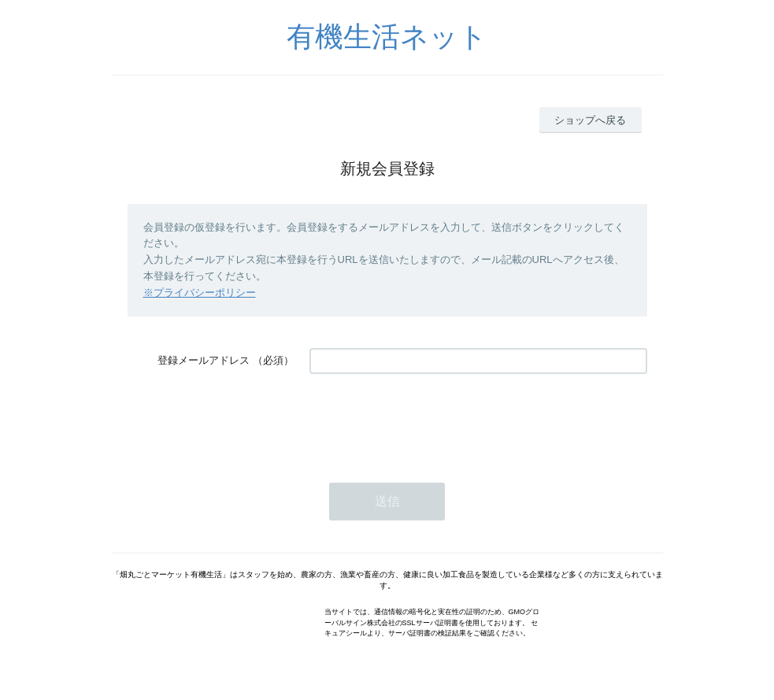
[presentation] (429, 420)
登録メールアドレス (204, 360)
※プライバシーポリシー (200, 293)
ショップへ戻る (590, 120)
